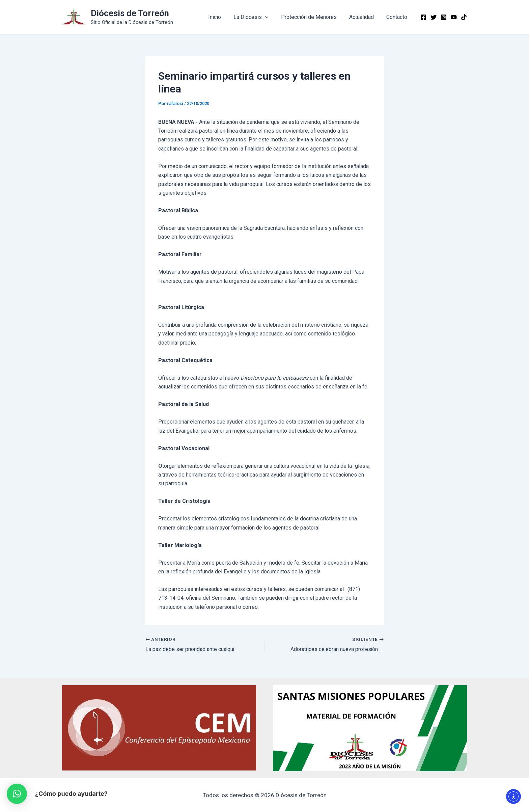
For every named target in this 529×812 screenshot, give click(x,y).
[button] (17, 794)
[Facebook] (423, 17)
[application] (271, 17)
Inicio (222, 17)
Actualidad (364, 17)
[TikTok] (464, 17)
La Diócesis (257, 17)
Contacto (398, 17)
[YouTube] (454, 17)
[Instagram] (444, 17)
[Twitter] (434, 17)
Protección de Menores (313, 17)
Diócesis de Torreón (130, 13)
